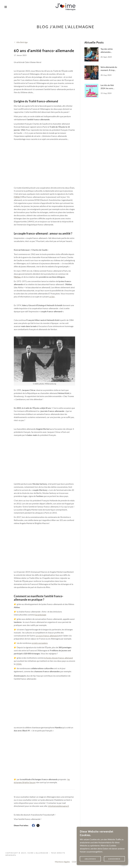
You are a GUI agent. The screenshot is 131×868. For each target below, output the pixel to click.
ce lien (52, 297)
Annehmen (114, 859)
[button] (7, 7)
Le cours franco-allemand (47, 636)
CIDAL (19, 664)
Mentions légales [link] (62, 862)
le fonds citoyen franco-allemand (58, 658)
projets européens (40, 643)
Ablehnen (90, 859)
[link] (65, 7)
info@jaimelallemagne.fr (59, 806)
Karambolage (40, 615)
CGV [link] (74, 862)
